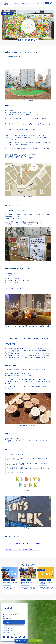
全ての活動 (22, 641)
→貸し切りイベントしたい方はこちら (15, 289)
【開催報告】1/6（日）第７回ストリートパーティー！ (28, 583)
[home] (6, 3)
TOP (10, 3)
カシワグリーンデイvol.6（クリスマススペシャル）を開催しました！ (10, 588)
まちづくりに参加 (22, 3)
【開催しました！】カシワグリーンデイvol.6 (10, 583)
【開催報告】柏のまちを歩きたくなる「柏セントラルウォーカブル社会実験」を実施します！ (46, 589)
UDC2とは (15, 3)
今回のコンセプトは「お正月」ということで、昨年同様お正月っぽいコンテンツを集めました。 (28, 589)
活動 (28, 3)
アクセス (32, 3)
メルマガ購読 (36, 641)
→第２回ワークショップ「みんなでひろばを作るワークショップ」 (23, 550)
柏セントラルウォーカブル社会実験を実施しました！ (46, 583)
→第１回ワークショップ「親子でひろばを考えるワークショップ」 (23, 543)
